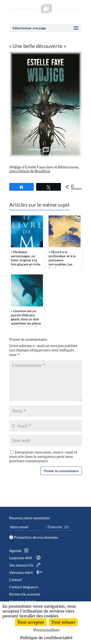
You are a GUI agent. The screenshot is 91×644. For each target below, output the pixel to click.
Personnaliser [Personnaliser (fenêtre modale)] (46, 630)
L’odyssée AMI (26, 558)
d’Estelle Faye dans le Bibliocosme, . (44, 169)
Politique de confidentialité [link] (46, 638)
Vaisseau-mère (26, 572)
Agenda (20, 551)
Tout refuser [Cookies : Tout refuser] (63, 622)
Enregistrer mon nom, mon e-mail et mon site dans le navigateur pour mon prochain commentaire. (43, 457)
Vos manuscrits (26, 565)
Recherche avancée (25, 594)
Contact (16, 580)
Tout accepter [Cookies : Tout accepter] (31, 622)
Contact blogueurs (24, 587)
